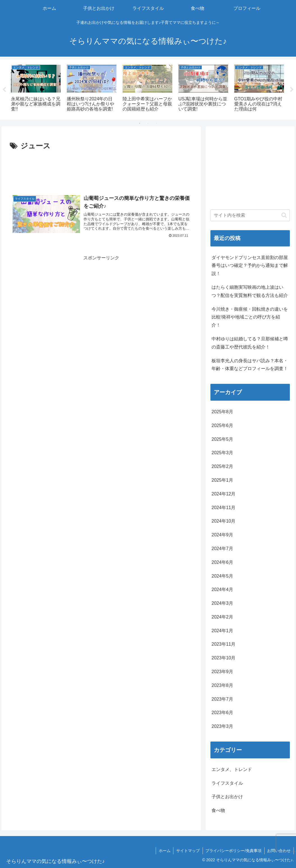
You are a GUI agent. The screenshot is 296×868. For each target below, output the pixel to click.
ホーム (164, 851)
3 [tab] (157, 123)
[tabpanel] (36, 89)
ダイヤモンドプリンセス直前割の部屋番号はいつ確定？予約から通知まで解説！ (250, 266)
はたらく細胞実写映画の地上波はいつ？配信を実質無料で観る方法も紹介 (250, 291)
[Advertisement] (101, 169)
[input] (250, 215)
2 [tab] (148, 123)
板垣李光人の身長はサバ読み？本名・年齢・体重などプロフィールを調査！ (250, 365)
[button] (284, 215)
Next (292, 90)
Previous (4, 90)
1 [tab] (140, 123)
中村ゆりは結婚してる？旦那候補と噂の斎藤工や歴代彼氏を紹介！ (250, 343)
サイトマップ (187, 851)
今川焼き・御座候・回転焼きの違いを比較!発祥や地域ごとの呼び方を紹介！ (250, 317)
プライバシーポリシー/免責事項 (233, 851)
